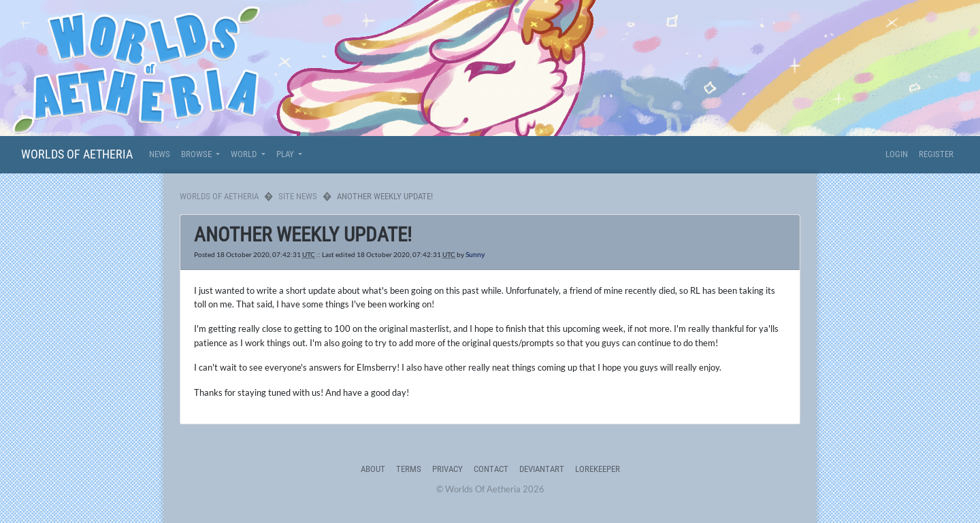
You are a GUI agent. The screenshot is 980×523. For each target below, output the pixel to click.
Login (897, 154)
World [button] (245, 154)
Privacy (447, 469)
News (160, 154)
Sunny (475, 254)
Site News (298, 196)
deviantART (542, 469)
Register (936, 154)
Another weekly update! (303, 235)
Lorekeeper (598, 469)
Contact (491, 469)
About (373, 469)
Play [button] (286, 154)
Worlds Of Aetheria (77, 154)
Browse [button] (197, 154)
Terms (409, 469)
